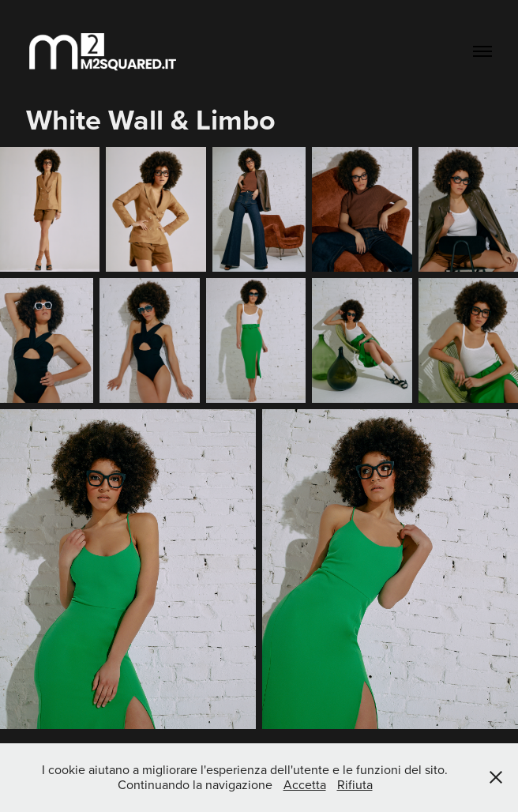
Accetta (305, 784)
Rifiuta (355, 784)
